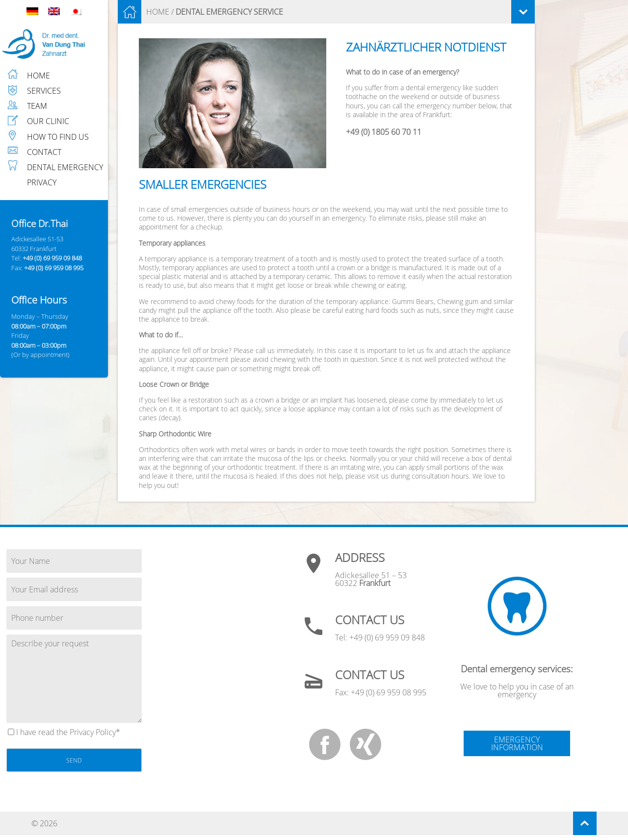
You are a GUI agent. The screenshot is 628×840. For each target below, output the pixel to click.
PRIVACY (42, 182)
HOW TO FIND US (58, 137)
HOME (39, 76)
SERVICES (44, 91)
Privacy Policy (93, 732)
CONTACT (44, 152)
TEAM (37, 106)
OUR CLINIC (48, 121)
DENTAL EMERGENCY (65, 167)
